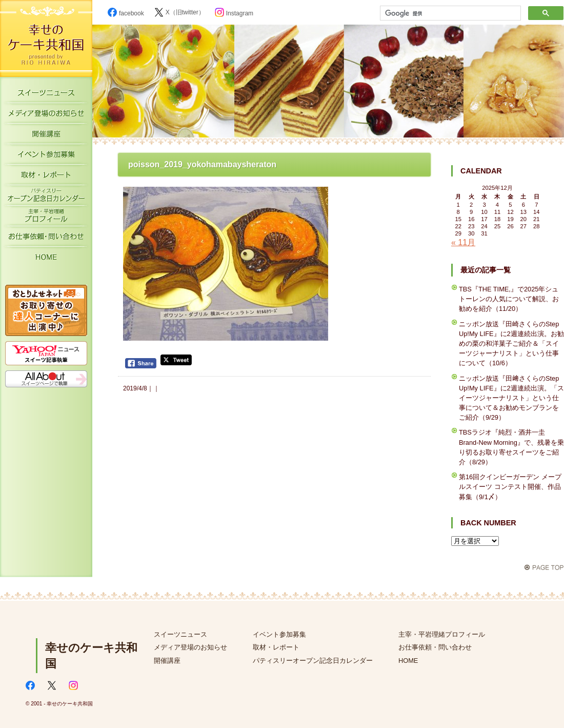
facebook (126, 13)
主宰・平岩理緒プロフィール (46, 218)
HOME (46, 259)
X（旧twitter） (179, 12)
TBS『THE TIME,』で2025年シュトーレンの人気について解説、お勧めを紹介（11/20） (509, 299)
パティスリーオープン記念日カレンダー (46, 198)
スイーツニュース (46, 95)
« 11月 (463, 242)
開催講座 (46, 136)
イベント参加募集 (46, 156)
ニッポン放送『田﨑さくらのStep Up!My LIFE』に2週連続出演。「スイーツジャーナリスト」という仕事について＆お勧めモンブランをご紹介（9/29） (511, 398)
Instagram (234, 13)
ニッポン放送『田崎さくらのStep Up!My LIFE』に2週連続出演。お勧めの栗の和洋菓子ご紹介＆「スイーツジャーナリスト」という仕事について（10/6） (511, 344)
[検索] (449, 13)
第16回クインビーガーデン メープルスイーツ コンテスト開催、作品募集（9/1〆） (510, 487)
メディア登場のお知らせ (46, 115)
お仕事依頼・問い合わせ (435, 647)
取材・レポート (46, 177)
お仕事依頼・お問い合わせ (46, 239)
